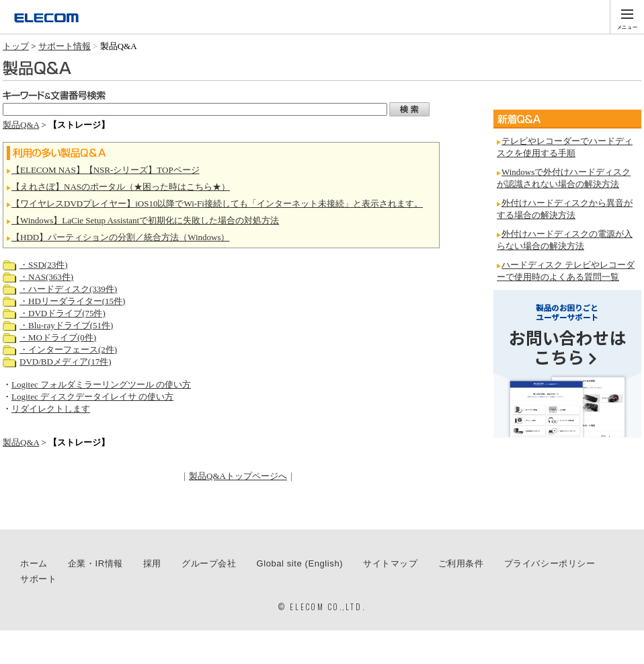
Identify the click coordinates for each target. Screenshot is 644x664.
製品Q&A (21, 125)
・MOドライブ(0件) (58, 337)
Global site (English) (300, 563)
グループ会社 (209, 563)
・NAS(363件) (46, 277)
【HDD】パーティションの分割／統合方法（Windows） (120, 237)
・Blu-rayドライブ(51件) (66, 325)
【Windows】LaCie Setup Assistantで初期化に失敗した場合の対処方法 (145, 220)
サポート (38, 579)
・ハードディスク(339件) (68, 289)
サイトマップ (391, 563)
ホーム (34, 563)
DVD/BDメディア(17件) (66, 362)
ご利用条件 (461, 563)
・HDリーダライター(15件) (72, 301)
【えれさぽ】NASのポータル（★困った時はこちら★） (121, 187)
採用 (152, 563)
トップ (16, 46)
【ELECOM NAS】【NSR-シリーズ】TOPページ (106, 170)
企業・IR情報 (95, 563)
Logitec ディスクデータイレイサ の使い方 (92, 397)
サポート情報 (65, 46)
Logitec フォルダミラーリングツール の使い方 (101, 384)
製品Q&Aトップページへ (238, 476)
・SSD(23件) (44, 265)
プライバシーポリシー (550, 563)
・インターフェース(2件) (68, 349)
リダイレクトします (51, 409)
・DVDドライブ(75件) (63, 313)
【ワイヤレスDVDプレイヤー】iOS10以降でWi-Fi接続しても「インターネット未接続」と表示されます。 (217, 204)
